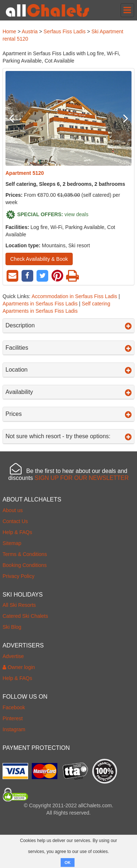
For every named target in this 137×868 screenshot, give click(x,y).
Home (9, 31)
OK (68, 863)
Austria (30, 31)
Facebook (14, 707)
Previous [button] (15, 118)
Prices (68, 414)
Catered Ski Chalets (25, 616)
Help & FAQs (17, 532)
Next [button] (122, 118)
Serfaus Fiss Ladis (64, 31)
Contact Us (15, 521)
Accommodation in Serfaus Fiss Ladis (74, 296)
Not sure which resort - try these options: (68, 436)
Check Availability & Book (39, 259)
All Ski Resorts (19, 605)
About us (13, 510)
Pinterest (13, 718)
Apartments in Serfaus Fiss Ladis (40, 304)
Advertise (13, 656)
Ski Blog (12, 627)
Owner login (19, 667)
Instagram (14, 729)
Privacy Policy (18, 576)
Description (68, 326)
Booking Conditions (25, 565)
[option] (68, 118)
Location (68, 370)
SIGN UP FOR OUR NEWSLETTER (82, 478)
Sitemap (12, 543)
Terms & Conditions (25, 554)
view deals (77, 214)
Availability (68, 392)
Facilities (68, 348)
